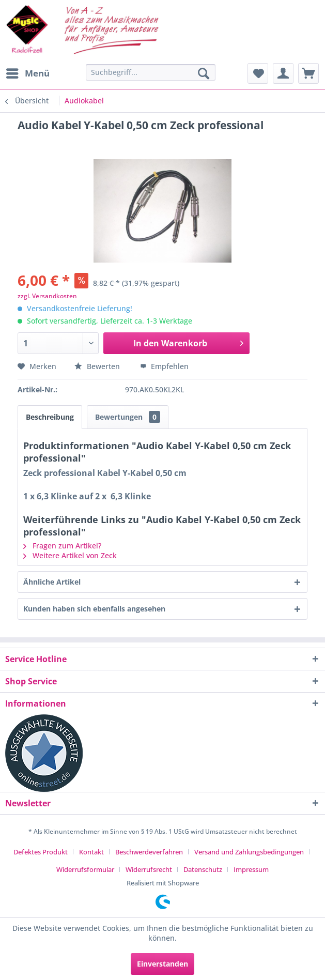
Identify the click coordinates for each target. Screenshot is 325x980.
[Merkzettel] (258, 73)
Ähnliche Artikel (52, 582)
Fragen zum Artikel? (62, 546)
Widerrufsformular (85, 869)
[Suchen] (204, 73)
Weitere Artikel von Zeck (70, 555)
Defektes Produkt (41, 852)
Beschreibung (50, 417)
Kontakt (91, 852)
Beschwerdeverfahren (149, 852)
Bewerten (98, 366)
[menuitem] (27, 73)
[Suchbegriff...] (151, 72)
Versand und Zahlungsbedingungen (249, 852)
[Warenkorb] (308, 73)
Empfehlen (164, 366)
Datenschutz (203, 869)
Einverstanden (162, 964)
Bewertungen (128, 417)
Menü (28, 72)
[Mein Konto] (283, 73)
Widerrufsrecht (149, 869)
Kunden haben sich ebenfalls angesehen (94, 609)
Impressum (251, 869)
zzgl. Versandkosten (47, 296)
